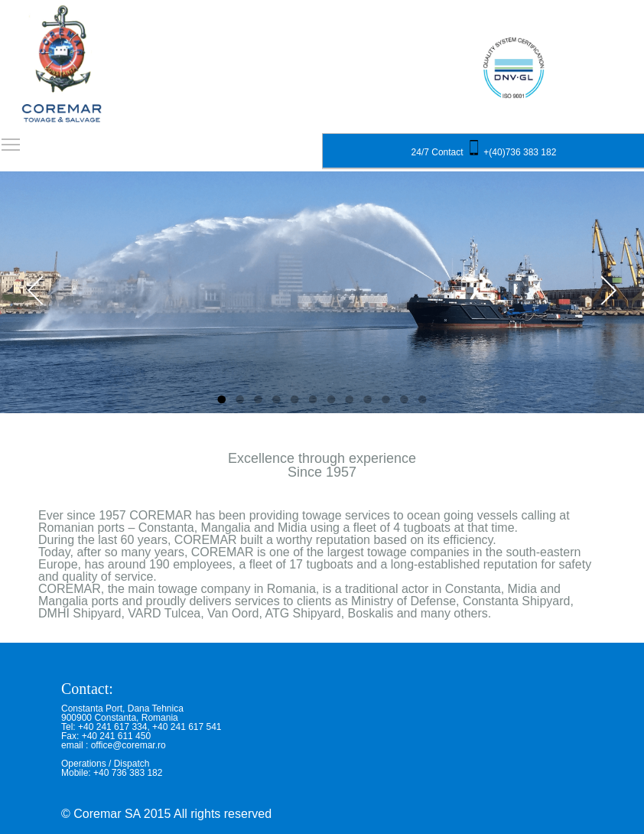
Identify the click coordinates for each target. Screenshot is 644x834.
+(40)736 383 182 (520, 152)
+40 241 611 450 (116, 736)
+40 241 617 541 (187, 727)
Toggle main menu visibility (11, 139)
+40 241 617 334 (112, 727)
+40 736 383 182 (128, 773)
